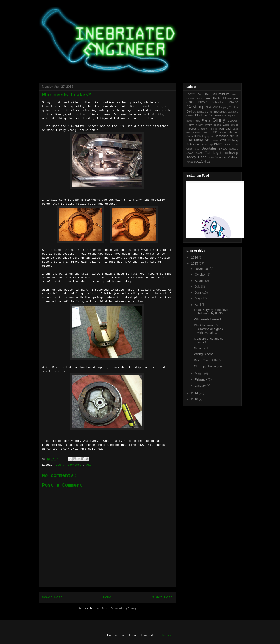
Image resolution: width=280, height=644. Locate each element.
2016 (195, 258)
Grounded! (201, 348)
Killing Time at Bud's (208, 360)
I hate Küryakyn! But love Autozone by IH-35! (211, 312)
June (198, 292)
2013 (195, 399)
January (201, 386)
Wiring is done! (204, 354)
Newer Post (52, 597)
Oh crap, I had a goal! (209, 366)
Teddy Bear (196, 157)
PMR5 (218, 144)
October (201, 275)
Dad (189, 111)
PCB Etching (229, 140)
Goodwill (233, 121)
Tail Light (213, 153)
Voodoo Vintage (227, 157)
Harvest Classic (197, 129)
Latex (206, 132)
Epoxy (228, 115)
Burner (203, 102)
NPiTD (234, 136)
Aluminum (221, 94)
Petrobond (193, 144)
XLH (210, 162)
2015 (195, 263)
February (201, 379)
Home (107, 597)
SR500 (223, 149)
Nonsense (221, 136)
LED (214, 132)
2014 (195, 393)
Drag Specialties (217, 112)
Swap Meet (194, 153)
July (198, 287)
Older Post (162, 597)
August (200, 281)
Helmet (213, 129)
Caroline (233, 102)
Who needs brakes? (208, 319)
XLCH (90, 465)
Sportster (75, 465)
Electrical (201, 115)
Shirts (227, 144)
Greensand (230, 125)
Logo (223, 132)
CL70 (208, 107)
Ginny (60, 465)
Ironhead (225, 129)
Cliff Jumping (220, 107)
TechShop (231, 153)
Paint (215, 141)
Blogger (166, 635)
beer (208, 98)
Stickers (234, 149)
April (198, 305)
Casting (195, 107)
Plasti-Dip (207, 144)
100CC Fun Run (198, 94)
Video (211, 157)
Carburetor (217, 102)
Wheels (191, 162)
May (198, 298)
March (199, 374)
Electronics (216, 115)
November (202, 269)
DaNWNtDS (199, 112)
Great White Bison (209, 125)
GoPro (190, 125)
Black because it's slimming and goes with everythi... (208, 329)
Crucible (234, 107)
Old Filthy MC (198, 140)
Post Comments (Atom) (119, 609)
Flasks (206, 120)
